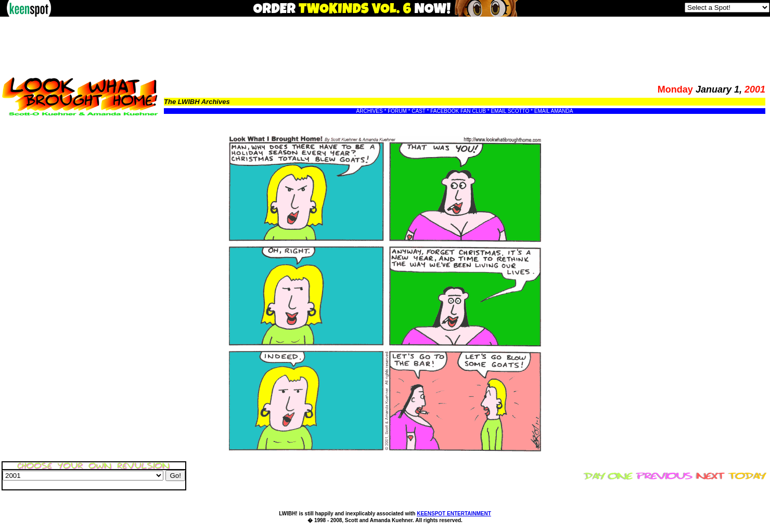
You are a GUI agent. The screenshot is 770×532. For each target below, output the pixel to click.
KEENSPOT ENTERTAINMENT (454, 514)
